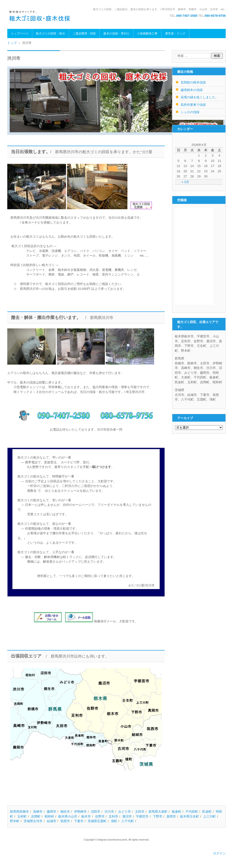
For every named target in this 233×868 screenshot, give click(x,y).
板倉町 (177, 812)
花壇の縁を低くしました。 (200, 97)
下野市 (158, 816)
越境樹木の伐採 (192, 90)
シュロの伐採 (190, 112)
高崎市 (38, 812)
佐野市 (100, 816)
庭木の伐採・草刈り (116, 33)
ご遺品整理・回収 (84, 33)
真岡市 (171, 816)
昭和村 (49, 816)
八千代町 (128, 821)
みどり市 (125, 812)
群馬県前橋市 (19, 812)
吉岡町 (36, 816)
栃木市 (86, 816)
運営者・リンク (175, 33)
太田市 (140, 812)
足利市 (113, 816)
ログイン (219, 853)
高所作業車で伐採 (193, 105)
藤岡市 (52, 812)
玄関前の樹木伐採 (193, 82)
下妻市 (79, 821)
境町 (114, 821)
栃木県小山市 (68, 816)
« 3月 (185, 182)
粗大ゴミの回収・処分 (50, 33)
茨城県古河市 (33, 821)
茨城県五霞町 (97, 821)
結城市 (52, 821)
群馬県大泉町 (158, 812)
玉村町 (22, 816)
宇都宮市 (142, 816)
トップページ (20, 33)
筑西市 (65, 821)
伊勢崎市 (80, 812)
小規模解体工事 (147, 33)
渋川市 (109, 812)
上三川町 (209, 816)
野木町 (15, 821)
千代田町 (192, 812)
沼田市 (96, 812)
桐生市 (65, 812)
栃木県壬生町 (190, 816)
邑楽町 (207, 812)
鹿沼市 (127, 816)
